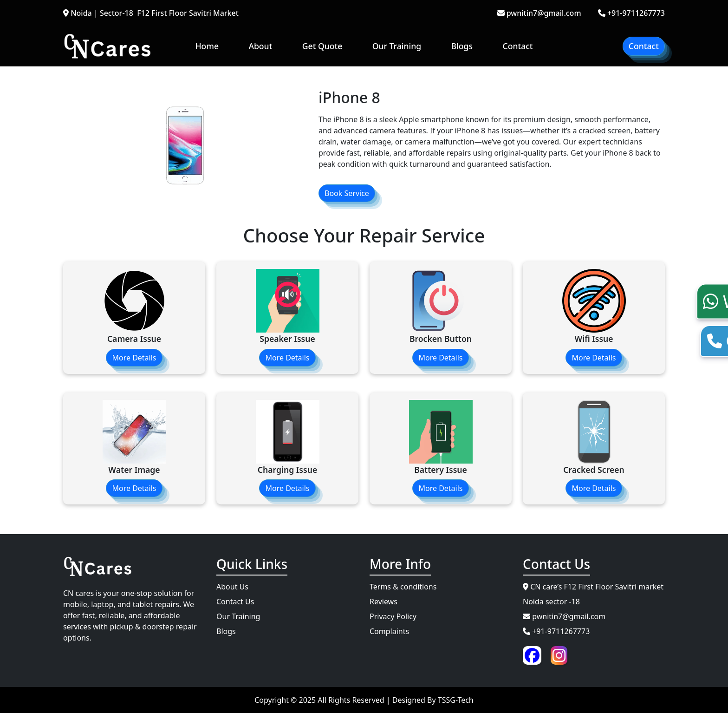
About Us (232, 587)
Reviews (383, 602)
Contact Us (235, 602)
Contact (517, 46)
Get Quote (322, 46)
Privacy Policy (393, 616)
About (260, 46)
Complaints (389, 631)
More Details (134, 358)
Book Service (347, 193)
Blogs (462, 46)
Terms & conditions (403, 587)
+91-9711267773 (631, 13)
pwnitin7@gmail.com (539, 13)
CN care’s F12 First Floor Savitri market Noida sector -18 (593, 594)
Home (207, 46)
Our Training (397, 46)
